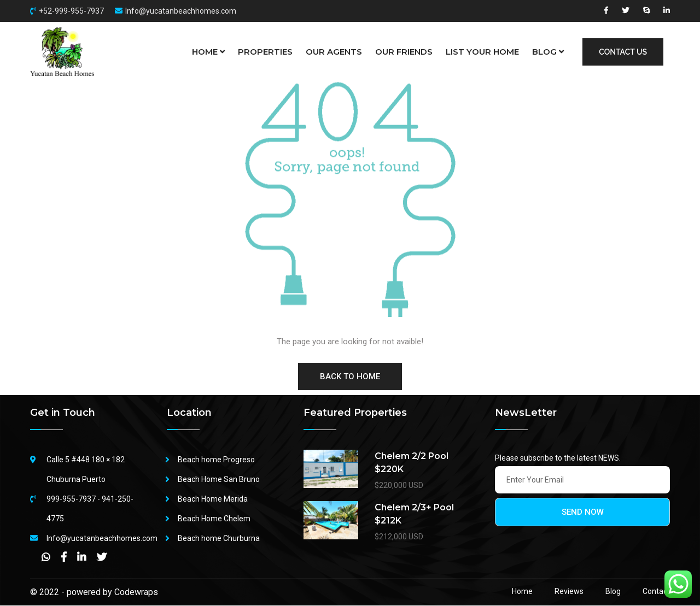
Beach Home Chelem (214, 519)
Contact (656, 592)
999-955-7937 (71, 499)
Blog (613, 592)
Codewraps (136, 593)
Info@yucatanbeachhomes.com (181, 11)
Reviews (569, 592)
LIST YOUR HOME (482, 52)
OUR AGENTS (334, 52)
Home (522, 592)
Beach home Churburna (219, 539)
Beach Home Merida (213, 499)
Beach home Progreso (216, 460)
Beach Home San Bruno (219, 480)
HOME (208, 52)
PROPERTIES (265, 52)
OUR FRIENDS (404, 52)
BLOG (548, 52)
